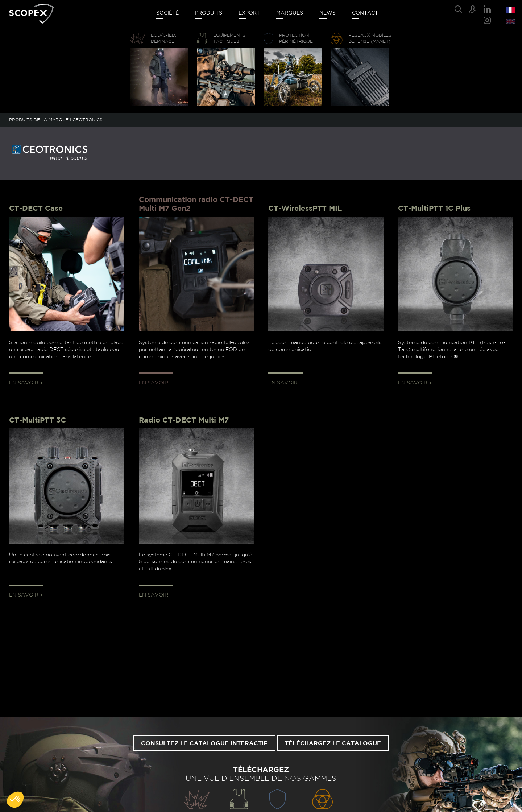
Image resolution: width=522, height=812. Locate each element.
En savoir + (26, 383)
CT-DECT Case (36, 209)
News (328, 13)
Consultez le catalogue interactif (204, 743)
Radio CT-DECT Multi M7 (184, 420)
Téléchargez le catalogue (333, 743)
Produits (209, 13)
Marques (290, 13)
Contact (365, 13)
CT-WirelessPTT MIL (305, 209)
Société (167, 13)
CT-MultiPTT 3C (38, 420)
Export (249, 13)
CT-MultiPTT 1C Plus (434, 209)
